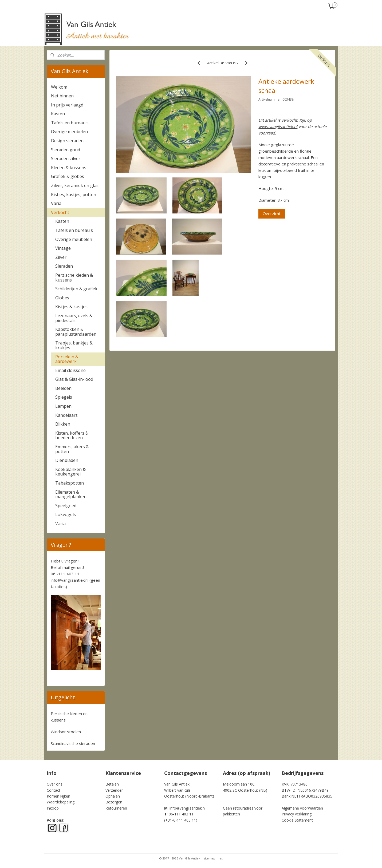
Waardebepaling (61, 802)
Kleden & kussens (69, 168)
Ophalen (113, 796)
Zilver (61, 257)
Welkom (59, 87)
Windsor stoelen (66, 732)
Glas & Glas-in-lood (74, 379)
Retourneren (116, 808)
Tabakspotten (70, 483)
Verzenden (115, 790)
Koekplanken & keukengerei (70, 472)
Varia (56, 203)
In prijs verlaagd (67, 105)
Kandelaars (66, 415)
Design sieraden (67, 141)
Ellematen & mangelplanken (71, 494)
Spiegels (64, 397)
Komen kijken (58, 796)
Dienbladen (67, 460)
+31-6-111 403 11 (181, 820)
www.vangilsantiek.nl (278, 126)
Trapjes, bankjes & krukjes (74, 345)
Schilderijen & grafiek (76, 289)
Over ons (55, 784)
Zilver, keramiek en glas (75, 185)
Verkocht (60, 212)
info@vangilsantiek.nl (70, 580)
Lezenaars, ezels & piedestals (74, 318)
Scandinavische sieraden (73, 743)
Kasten (58, 114)
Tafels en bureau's (70, 123)
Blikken (63, 424)
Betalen (112, 784)
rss (221, 858)
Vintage (63, 248)
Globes (62, 298)
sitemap (209, 858)
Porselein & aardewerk (67, 359)
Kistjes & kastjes (71, 307)
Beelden (63, 388)
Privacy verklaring (297, 814)
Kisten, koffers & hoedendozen (72, 435)
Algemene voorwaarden (302, 808)
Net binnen (62, 96)
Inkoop (53, 808)
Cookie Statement (297, 820)
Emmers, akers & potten (72, 449)
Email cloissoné (70, 370)
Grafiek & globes (68, 176)
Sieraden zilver (66, 158)
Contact (54, 790)
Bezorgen (114, 802)
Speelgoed (66, 506)
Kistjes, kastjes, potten (74, 195)
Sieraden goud (66, 150)
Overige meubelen (69, 132)
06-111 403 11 (181, 814)
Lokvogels (66, 514)
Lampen (63, 406)
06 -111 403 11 (65, 574)
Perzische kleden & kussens (74, 278)
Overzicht (272, 213)
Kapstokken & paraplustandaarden (76, 332)
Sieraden (64, 266)
